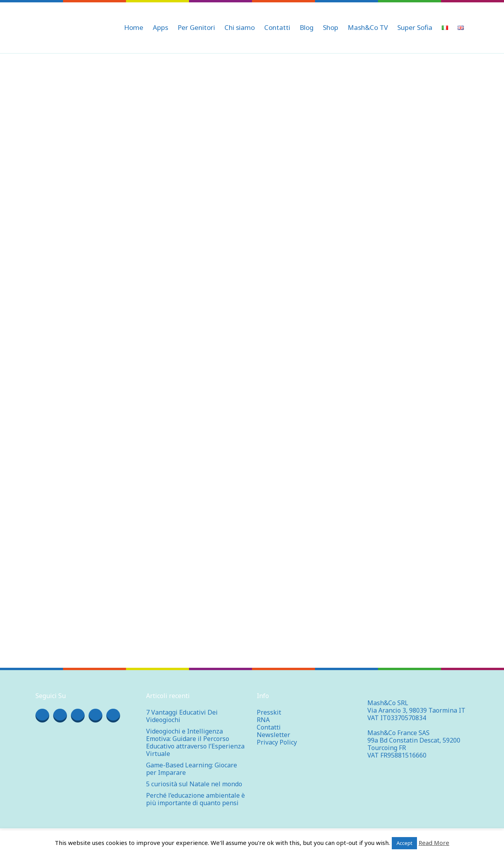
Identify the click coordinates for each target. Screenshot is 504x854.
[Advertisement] (252, 113)
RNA (263, 720)
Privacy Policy (277, 742)
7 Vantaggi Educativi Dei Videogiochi (182, 716)
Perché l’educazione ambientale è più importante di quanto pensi (195, 799)
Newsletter (273, 735)
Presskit (269, 712)
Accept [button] (404, 843)
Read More (434, 843)
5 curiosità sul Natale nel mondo (194, 784)
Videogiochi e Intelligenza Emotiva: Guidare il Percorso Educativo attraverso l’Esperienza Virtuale (195, 742)
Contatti (269, 727)
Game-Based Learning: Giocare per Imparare (192, 769)
